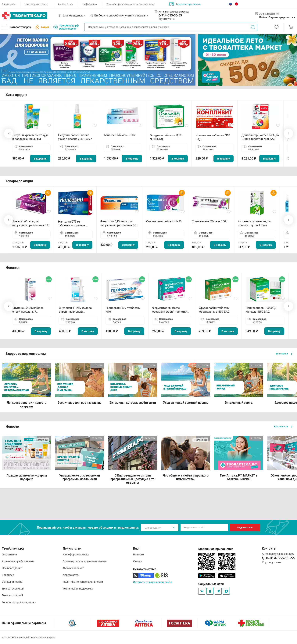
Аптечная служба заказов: (174, 12)
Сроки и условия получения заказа (85, 561)
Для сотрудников (13, 589)
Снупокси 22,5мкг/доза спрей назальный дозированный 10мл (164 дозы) (29, 310)
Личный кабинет (73, 568)
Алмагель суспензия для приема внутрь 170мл (255, 223)
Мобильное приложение (216, 549)
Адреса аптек (65, 4)
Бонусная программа (185, 4)
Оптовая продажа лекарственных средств (131, 4)
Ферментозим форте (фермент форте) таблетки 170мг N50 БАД (170, 310)
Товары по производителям (19, 602)
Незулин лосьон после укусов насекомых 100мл (75, 137)
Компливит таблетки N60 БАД (213, 137)
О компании (9, 4)
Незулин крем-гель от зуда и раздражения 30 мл (30, 137)
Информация (90, 4)
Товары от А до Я (12, 595)
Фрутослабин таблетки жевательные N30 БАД (214, 310)
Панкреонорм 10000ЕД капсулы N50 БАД (261, 310)
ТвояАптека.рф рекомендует (66, 27)
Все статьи (284, 354)
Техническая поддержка (78, 589)
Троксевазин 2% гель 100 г (210, 221)
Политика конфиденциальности (83, 582)
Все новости (283, 426)
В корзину (40, 159)
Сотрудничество (12, 582)
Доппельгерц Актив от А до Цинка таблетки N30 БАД (260, 137)
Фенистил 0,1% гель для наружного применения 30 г (119, 223)
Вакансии (8, 575)
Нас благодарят (12, 568)
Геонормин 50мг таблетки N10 (123, 310)
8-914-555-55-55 (170, 15)
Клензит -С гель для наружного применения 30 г (31, 223)
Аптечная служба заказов (18, 561)
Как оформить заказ (37, 4)
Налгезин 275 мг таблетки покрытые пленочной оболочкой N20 (73, 224)
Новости (138, 554)
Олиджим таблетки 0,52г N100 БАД (166, 137)
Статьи (138, 561)
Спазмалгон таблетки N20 (164, 221)
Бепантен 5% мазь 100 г (120, 135)
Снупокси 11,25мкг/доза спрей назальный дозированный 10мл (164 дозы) (76, 310)
